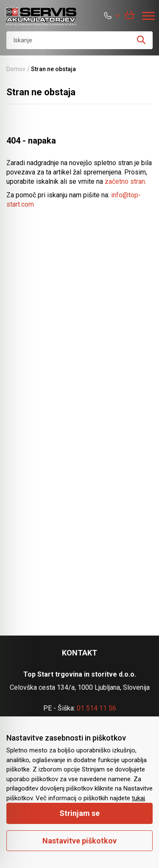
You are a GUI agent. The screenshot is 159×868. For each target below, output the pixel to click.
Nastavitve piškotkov (79, 841)
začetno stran (125, 181)
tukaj (138, 798)
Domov (16, 69)
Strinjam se (79, 813)
